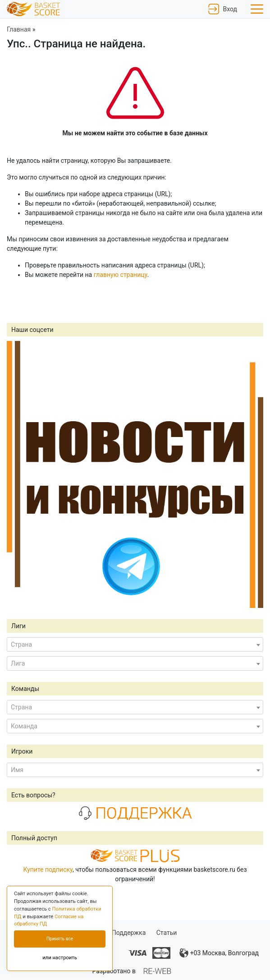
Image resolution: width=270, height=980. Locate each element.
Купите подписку (48, 870)
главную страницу (121, 275)
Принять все (60, 939)
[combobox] (135, 644)
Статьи (167, 933)
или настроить (60, 958)
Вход (223, 9)
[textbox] (135, 644)
